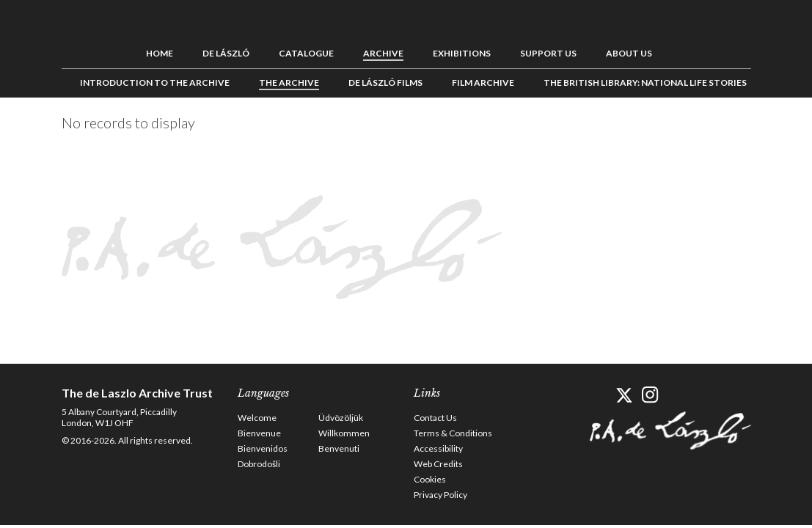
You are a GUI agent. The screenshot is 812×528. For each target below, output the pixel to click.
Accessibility (438, 448)
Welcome (257, 418)
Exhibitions (462, 53)
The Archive (289, 82)
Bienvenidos (263, 448)
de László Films (385, 82)
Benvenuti (339, 448)
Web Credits (438, 464)
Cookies (430, 479)
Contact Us (435, 418)
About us (629, 53)
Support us (548, 53)
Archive (383, 53)
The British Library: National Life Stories (645, 82)
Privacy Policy (440, 495)
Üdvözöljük (341, 418)
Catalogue (306, 53)
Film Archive (483, 82)
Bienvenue (259, 433)
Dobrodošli (259, 464)
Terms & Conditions (453, 433)
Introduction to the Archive (155, 82)
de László (226, 53)
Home (160, 53)
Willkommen (344, 433)
